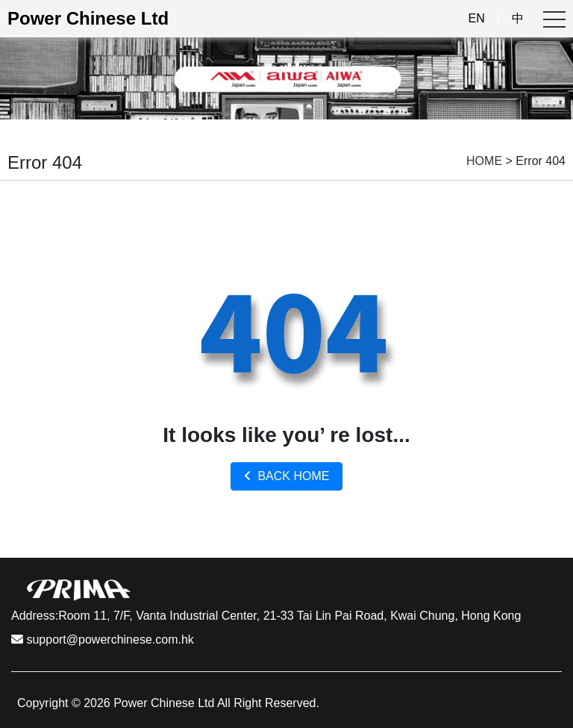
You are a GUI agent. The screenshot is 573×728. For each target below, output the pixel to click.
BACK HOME (287, 476)
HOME (484, 161)
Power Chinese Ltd (88, 18)
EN (477, 18)
